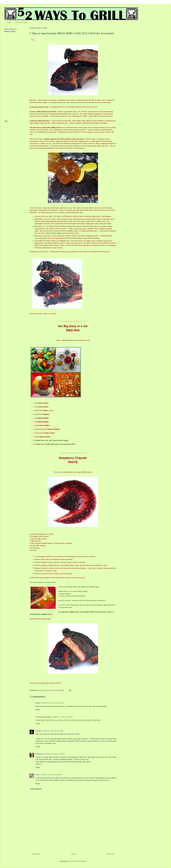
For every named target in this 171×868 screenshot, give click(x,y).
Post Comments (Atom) (78, 861)
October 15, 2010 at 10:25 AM (53, 703)
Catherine (39, 754)
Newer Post (36, 854)
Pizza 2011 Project (22, 22)
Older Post (111, 854)
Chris (38, 775)
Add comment (36, 789)
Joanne (38, 731)
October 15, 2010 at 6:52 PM (52, 731)
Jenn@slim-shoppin (43, 717)
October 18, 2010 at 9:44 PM (51, 775)
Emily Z (38, 703)
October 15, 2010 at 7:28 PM (54, 754)
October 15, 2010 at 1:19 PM (62, 717)
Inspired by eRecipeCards (47, 690)
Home (9, 22)
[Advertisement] (12, 77)
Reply (38, 710)
